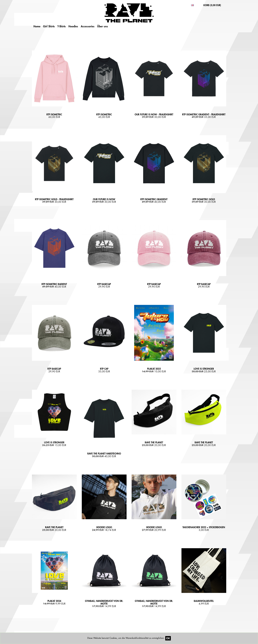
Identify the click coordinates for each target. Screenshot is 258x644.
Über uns (103, 26)
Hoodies (73, 26)
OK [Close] (168, 638)
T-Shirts (62, 26)
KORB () (212, 5)
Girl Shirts (49, 26)
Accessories (88, 26)
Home (37, 26)
